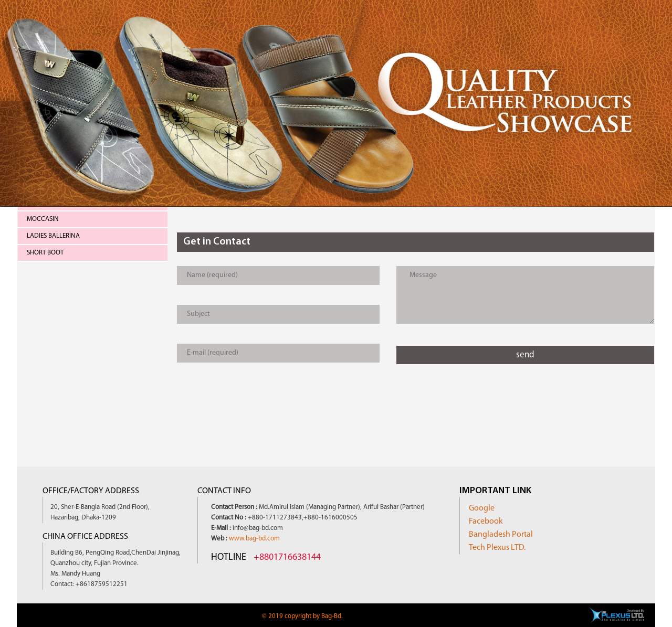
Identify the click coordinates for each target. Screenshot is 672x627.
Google (482, 508)
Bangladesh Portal (501, 535)
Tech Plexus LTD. (497, 548)
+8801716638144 (287, 557)
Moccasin (43, 219)
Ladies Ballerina (53, 236)
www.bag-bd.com (254, 539)
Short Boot (45, 253)
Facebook (486, 522)
